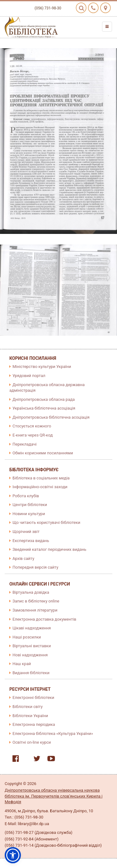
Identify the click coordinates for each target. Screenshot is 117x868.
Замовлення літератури (35, 610)
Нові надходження (30, 655)
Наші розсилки (27, 637)
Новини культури (29, 514)
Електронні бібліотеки (33, 697)
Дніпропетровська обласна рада (44, 399)
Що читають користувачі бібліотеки (46, 522)
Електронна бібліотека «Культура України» (53, 734)
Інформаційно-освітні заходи (40, 487)
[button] (13, 855)
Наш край (22, 664)
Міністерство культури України (42, 367)
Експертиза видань (31, 541)
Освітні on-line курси (32, 742)
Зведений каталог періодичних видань (49, 549)
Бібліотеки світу (28, 707)
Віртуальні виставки (32, 646)
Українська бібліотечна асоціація (44, 408)
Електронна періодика (34, 724)
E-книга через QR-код (33, 435)
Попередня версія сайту (35, 567)
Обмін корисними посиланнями (43, 453)
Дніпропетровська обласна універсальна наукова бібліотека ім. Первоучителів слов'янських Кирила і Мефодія (54, 796)
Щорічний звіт (26, 532)
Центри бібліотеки (30, 505)
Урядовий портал (29, 376)
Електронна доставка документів (44, 619)
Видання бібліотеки (31, 673)
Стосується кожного (32, 426)
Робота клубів (26, 496)
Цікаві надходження (32, 628)
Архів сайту (23, 558)
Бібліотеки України (30, 716)
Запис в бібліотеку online (36, 601)
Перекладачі (24, 444)
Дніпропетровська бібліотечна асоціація (51, 417)
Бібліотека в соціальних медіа (41, 478)
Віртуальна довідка (31, 592)
